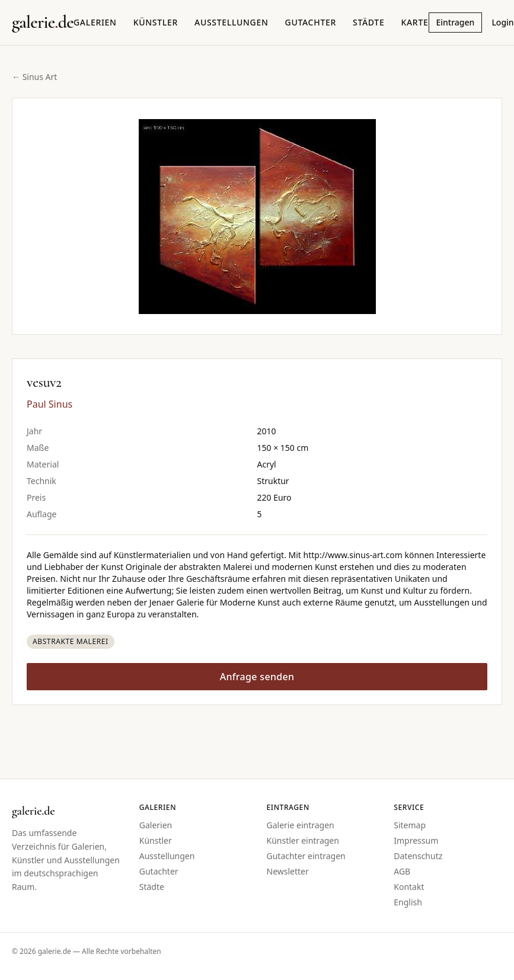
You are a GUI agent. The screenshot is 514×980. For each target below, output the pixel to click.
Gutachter (311, 22)
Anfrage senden (257, 677)
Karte (414, 22)
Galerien (95, 22)
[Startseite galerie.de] (43, 23)
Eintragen (456, 22)
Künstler (156, 22)
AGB (402, 871)
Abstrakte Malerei (71, 641)
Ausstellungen (232, 22)
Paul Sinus (50, 404)
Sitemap (410, 825)
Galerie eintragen (301, 825)
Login (502, 22)
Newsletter (288, 871)
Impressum (416, 840)
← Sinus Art (34, 77)
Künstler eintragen (303, 840)
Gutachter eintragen (306, 856)
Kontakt (409, 887)
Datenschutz (418, 856)
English (408, 902)
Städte (368, 22)
